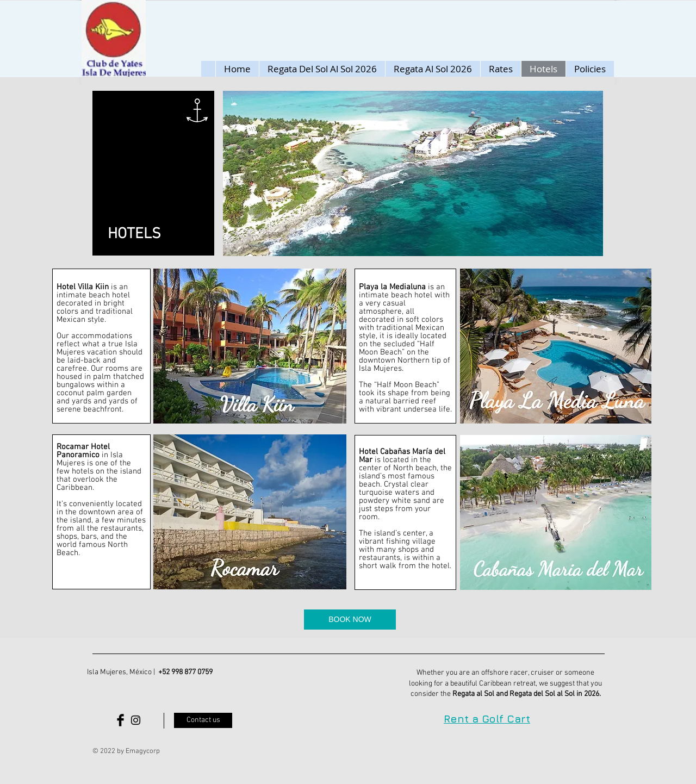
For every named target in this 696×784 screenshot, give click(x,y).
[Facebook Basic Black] (120, 720)
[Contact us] (203, 720)
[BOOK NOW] (350, 620)
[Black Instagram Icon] (136, 720)
